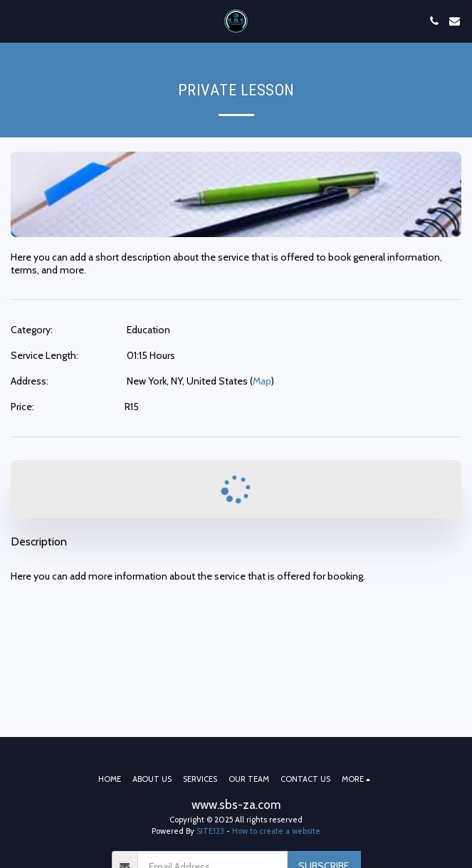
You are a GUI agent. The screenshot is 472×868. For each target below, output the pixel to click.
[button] (16, 21)
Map (262, 381)
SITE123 (210, 831)
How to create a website (276, 831)
